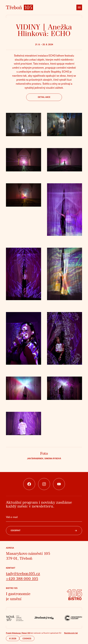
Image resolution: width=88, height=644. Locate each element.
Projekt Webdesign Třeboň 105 (18, 633)
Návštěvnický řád (71, 633)
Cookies (27, 639)
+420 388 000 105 (22, 579)
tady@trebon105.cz (23, 574)
